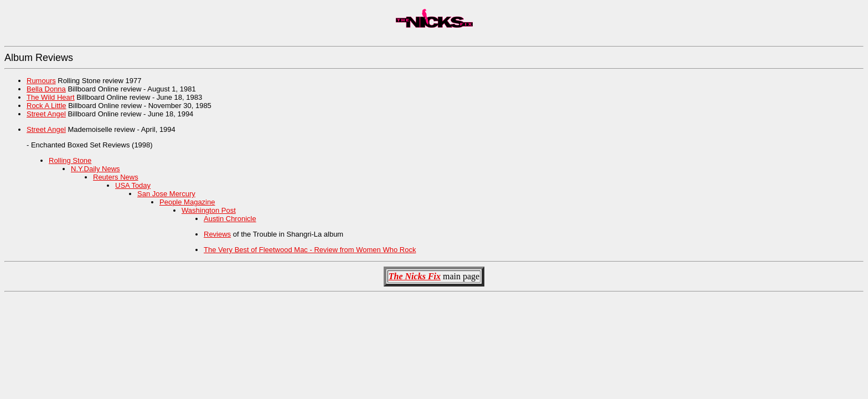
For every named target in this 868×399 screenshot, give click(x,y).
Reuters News (116, 177)
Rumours (41, 81)
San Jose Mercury (166, 194)
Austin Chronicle (230, 219)
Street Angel (46, 114)
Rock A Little (46, 106)
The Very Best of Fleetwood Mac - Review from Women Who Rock (310, 250)
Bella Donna (46, 89)
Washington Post (209, 210)
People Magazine (187, 202)
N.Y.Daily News (95, 169)
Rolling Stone (70, 160)
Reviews (217, 234)
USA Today (133, 185)
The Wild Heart (51, 97)
